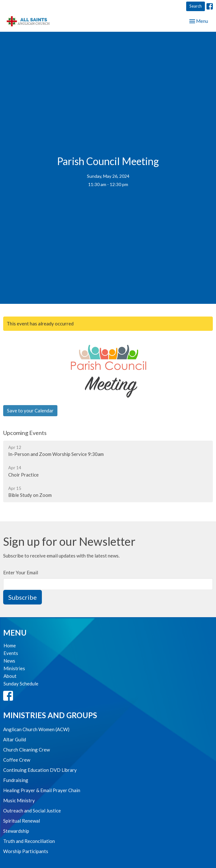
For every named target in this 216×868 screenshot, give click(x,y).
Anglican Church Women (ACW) (36, 729)
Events (11, 653)
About (10, 676)
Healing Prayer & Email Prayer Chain (42, 790)
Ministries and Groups (50, 715)
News (9, 661)
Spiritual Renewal (22, 821)
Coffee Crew (17, 760)
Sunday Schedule (21, 684)
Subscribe (23, 597)
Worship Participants (26, 851)
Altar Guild (15, 739)
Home (10, 645)
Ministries (14, 668)
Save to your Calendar (30, 411)
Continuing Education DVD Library (40, 770)
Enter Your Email (21, 572)
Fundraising (16, 780)
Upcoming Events (25, 433)
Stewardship (16, 831)
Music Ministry (19, 800)
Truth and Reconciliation (29, 841)
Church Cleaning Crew (26, 750)
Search (196, 6)
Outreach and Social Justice (32, 811)
